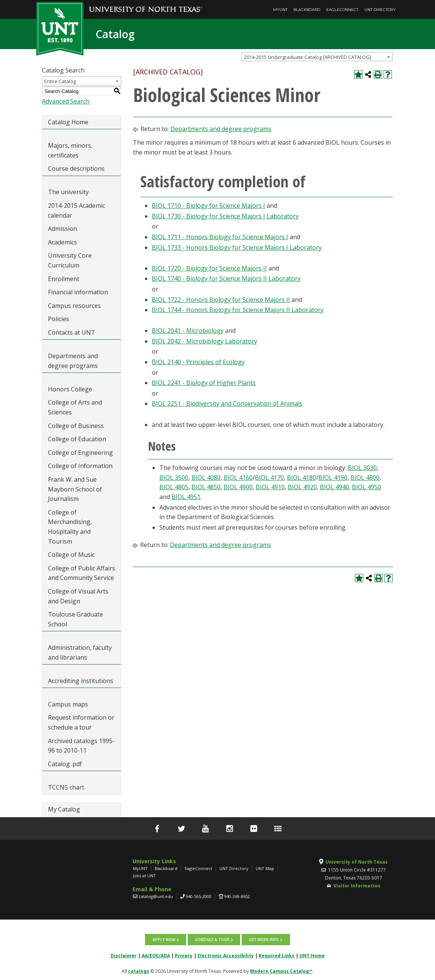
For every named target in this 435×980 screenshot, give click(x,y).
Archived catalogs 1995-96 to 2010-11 (81, 746)
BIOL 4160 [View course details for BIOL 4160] (238, 478)
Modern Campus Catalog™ (281, 971)
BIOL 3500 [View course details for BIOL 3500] (174, 478)
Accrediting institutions (81, 681)
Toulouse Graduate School (76, 619)
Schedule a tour (212, 940)
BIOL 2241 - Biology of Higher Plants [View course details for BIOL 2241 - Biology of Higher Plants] (204, 383)
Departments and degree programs (73, 361)
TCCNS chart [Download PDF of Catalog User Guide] (66, 787)
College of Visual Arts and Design (78, 596)
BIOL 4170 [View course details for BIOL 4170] (269, 478)
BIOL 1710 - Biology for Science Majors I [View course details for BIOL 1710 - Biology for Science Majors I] (208, 206)
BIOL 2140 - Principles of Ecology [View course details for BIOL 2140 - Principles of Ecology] (198, 362)
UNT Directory (380, 10)
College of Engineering (80, 453)
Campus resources (74, 306)
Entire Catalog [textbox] (60, 81)
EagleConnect (342, 10)
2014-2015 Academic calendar (76, 210)
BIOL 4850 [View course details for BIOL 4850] (206, 487)
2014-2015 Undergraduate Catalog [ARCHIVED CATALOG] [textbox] (308, 57)
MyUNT (280, 10)
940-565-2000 (199, 896)
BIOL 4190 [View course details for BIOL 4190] (333, 478)
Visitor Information (357, 886)
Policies (59, 319)
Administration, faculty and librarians (80, 652)
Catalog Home (68, 122)
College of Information (80, 466)
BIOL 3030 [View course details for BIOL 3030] (362, 468)
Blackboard (307, 10)
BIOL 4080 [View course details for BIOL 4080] (206, 478)
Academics (62, 242)
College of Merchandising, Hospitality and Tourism (70, 527)
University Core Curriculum (70, 260)
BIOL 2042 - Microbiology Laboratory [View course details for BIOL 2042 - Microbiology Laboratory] (204, 341)
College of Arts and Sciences (75, 407)
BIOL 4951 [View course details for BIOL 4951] (186, 497)
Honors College (70, 389)
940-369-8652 (237, 896)
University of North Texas (357, 862)
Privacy (184, 956)
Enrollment (64, 279)
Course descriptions (76, 168)
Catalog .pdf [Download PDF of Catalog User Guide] (65, 764)
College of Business (76, 426)
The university (68, 192)
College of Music (71, 555)
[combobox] (317, 57)
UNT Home (312, 956)
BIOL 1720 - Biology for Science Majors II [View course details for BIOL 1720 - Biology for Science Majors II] (209, 268)
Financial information (78, 292)
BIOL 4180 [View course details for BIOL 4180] (302, 478)
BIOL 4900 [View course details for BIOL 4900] (238, 487)
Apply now (164, 940)
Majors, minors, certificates (70, 150)
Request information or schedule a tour (81, 722)
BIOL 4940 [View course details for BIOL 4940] (334, 487)
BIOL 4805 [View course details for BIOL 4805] (174, 487)
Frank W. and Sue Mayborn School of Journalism (75, 489)
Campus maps (68, 704)
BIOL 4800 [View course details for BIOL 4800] (365, 478)
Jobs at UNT (144, 876)
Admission (62, 229)
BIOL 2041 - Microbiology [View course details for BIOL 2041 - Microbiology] (188, 331)
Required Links (277, 956)
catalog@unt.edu (156, 896)
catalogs (139, 971)
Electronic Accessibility (226, 956)
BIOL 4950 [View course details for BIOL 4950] (366, 487)
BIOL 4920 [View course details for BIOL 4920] (302, 487)
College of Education (77, 439)
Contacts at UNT (72, 332)
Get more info (264, 940)
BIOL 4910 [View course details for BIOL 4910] (270, 487)
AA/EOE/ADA (156, 956)
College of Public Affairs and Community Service (82, 573)
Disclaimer (124, 956)
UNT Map (265, 868)
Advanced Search (66, 101)
